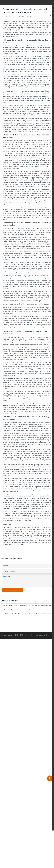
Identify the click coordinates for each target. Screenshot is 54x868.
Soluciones (36, 601)
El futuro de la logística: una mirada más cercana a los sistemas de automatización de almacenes (41, 606)
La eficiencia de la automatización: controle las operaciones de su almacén (15, 614)
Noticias (43, 601)
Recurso (50, 601)
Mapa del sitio (29, 635)
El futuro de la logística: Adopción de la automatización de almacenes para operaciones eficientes (41, 614)
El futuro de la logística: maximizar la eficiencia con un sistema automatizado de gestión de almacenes (15, 610)
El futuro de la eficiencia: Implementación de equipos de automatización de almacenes (15, 605)
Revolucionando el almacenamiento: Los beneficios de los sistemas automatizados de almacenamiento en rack (41, 610)
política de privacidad (42, 635)
